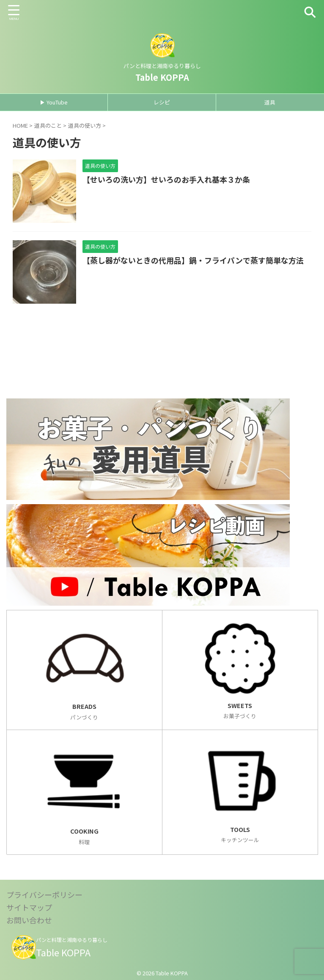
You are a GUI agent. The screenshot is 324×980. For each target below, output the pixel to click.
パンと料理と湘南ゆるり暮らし (72, 940)
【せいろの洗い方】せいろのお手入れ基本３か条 (166, 180)
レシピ (162, 102)
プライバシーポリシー (44, 895)
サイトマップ (29, 907)
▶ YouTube (54, 102)
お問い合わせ (29, 920)
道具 (270, 102)
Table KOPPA (162, 77)
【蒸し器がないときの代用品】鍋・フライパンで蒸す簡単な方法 (193, 261)
